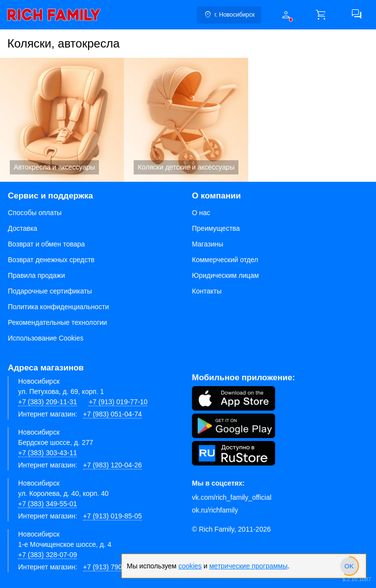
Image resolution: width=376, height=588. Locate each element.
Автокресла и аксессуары (62, 120)
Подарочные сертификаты (50, 291)
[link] (54, 15)
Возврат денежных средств (51, 260)
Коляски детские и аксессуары (186, 120)
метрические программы (248, 566)
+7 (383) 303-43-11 (47, 453)
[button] (286, 15)
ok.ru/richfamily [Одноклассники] (215, 510)
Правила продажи (36, 275)
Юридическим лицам (225, 275)
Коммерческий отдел (225, 260)
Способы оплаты (35, 213)
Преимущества (216, 228)
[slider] (349, 566)
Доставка (23, 228)
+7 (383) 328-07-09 (47, 555)
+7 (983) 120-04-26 (113, 465)
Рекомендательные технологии (58, 322)
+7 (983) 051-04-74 (113, 414)
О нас (201, 213)
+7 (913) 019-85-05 (113, 516)
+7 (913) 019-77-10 (118, 402)
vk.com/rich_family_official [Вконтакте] (232, 497)
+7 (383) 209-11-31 (47, 402)
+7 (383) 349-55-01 (47, 504)
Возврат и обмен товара (46, 244)
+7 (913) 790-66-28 (113, 567)
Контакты (207, 291)
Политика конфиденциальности (59, 307)
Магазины (208, 244)
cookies (190, 566)
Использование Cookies (46, 338)
